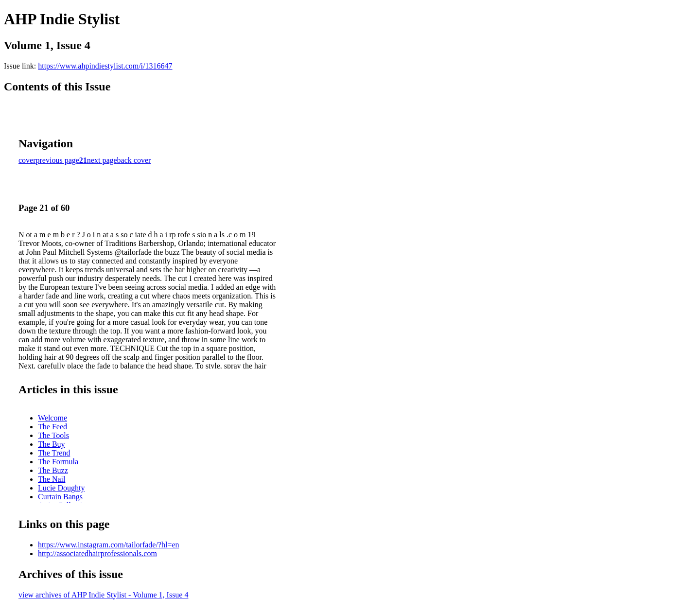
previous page (58, 160)
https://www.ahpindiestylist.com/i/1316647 (105, 66)
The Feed (52, 427)
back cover (134, 160)
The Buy (52, 444)
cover (27, 160)
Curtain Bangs (60, 497)
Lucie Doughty (61, 488)
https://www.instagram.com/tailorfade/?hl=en (109, 545)
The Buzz (53, 470)
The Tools (53, 435)
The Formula (58, 462)
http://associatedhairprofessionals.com (97, 553)
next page (102, 160)
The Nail (52, 479)
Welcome (52, 418)
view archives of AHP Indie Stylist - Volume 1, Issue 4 (103, 595)
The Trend (54, 453)
